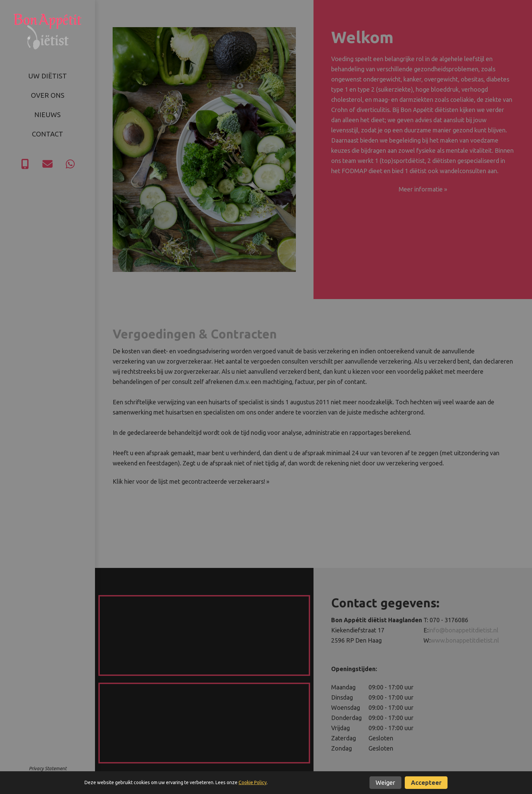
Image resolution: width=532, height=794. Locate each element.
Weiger (385, 782)
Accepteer (426, 782)
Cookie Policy (253, 782)
